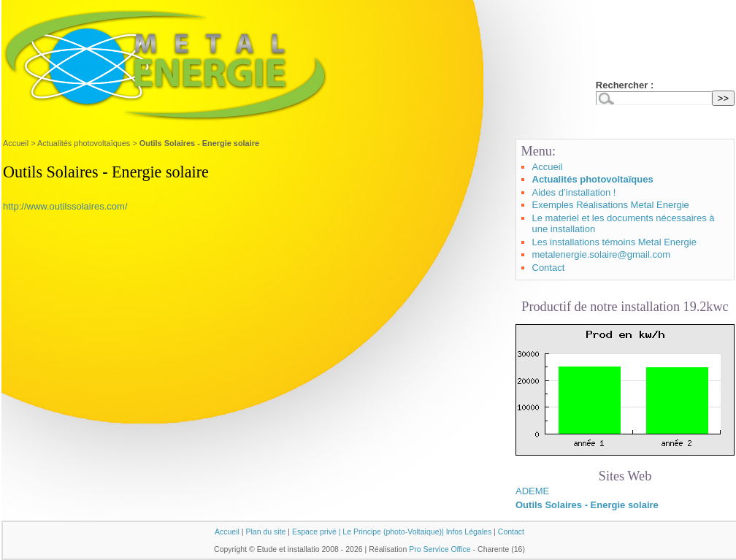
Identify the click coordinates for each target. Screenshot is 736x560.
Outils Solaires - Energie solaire (587, 505)
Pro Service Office (440, 549)
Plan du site (265, 532)
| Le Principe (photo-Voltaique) (390, 532)
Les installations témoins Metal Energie (614, 242)
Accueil (16, 143)
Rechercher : (625, 85)
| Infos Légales (467, 532)
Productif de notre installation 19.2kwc (625, 307)
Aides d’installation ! (574, 192)
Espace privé (314, 532)
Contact (549, 268)
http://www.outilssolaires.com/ (65, 206)
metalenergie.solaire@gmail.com (602, 254)
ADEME (532, 491)
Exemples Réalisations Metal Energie (611, 205)
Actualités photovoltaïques (84, 143)
